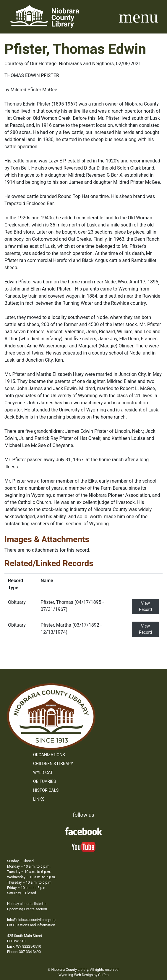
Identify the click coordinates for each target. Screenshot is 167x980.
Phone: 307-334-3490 (24, 952)
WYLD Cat (43, 772)
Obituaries (44, 781)
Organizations (49, 755)
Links (39, 799)
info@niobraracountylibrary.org (31, 920)
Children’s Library (53, 764)
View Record (145, 606)
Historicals (46, 790)
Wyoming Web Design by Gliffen (84, 975)
